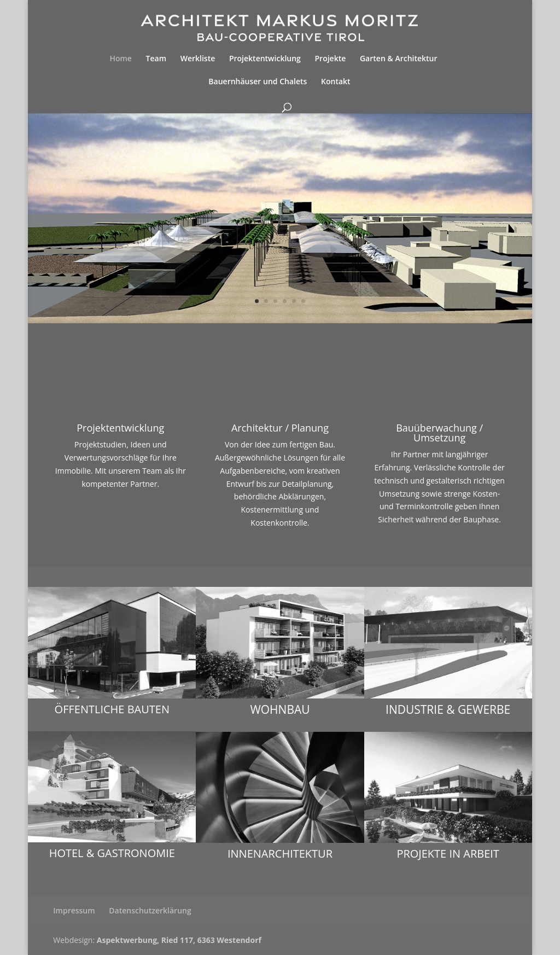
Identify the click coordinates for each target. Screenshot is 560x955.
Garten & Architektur (399, 59)
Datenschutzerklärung (150, 910)
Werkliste (198, 59)
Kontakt (336, 82)
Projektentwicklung (265, 59)
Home (121, 59)
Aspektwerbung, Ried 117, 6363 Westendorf (179, 940)
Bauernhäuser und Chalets (258, 82)
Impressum (74, 910)
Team (156, 59)
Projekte (331, 59)
